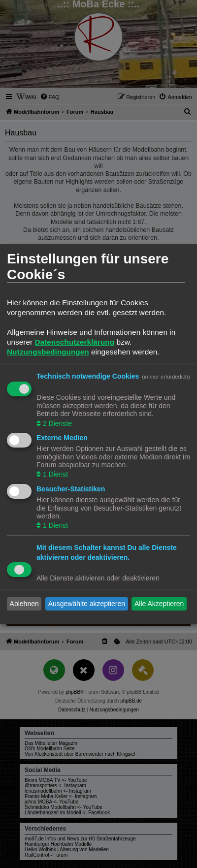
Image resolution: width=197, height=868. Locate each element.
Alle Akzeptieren (159, 604)
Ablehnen (24, 604)
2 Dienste (56, 423)
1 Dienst (54, 474)
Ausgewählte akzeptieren (87, 604)
